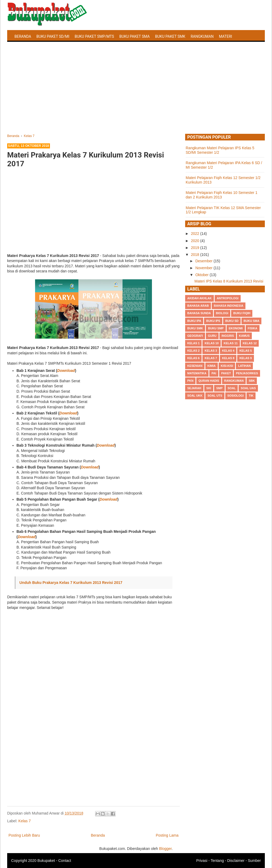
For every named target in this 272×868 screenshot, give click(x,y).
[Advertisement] (136, 94)
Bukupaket (46, 861)
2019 (196, 248)
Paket (226, 373)
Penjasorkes (247, 373)
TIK (251, 396)
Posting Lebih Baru (24, 835)
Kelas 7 (25, 821)
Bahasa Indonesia (229, 306)
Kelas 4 (228, 351)
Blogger (165, 849)
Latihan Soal (27, 49)
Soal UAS (248, 388)
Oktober (202, 275)
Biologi (222, 313)
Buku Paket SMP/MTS (94, 36)
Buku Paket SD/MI (53, 36)
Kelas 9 (245, 358)
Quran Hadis (209, 381)
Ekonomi (236, 328)
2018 (196, 255)
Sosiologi (236, 396)
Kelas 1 (193, 343)
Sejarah (194, 388)
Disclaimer (236, 861)
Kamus (244, 336)
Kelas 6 (193, 358)
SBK (252, 381)
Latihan (244, 366)
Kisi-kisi (227, 366)
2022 (196, 234)
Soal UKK (195, 396)
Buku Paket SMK (170, 36)
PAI (214, 373)
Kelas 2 (193, 351)
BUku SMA (251, 321)
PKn (190, 381)
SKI (209, 388)
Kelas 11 (231, 343)
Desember (204, 261)
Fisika (253, 328)
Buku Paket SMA (134, 36)
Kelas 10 (212, 343)
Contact (65, 861)
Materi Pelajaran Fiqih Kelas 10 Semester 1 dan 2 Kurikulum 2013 (222, 195)
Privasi (202, 861)
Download (66, 371)
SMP (219, 388)
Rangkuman (202, 36)
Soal (232, 388)
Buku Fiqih (242, 313)
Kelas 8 (228, 358)
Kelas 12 (250, 343)
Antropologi (228, 298)
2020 (196, 241)
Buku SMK (195, 328)
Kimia (212, 366)
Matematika (197, 373)
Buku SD (232, 321)
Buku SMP (216, 328)
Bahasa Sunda (199, 313)
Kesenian (195, 366)
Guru (212, 336)
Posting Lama (167, 835)
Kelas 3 (211, 351)
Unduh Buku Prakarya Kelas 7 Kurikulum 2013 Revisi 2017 (71, 583)
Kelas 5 (245, 351)
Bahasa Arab (198, 306)
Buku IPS (213, 321)
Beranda (23, 36)
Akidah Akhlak (199, 298)
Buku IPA (194, 321)
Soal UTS (215, 396)
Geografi (195, 336)
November (204, 268)
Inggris (228, 336)
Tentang (217, 861)
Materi (225, 36)
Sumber (254, 861)
